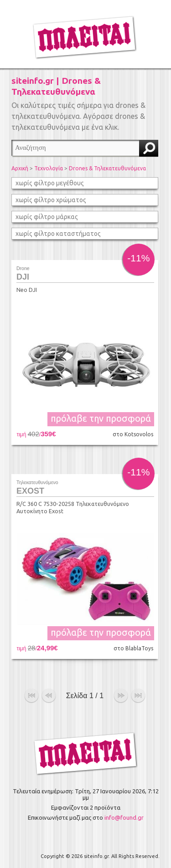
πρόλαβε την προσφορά (101, 418)
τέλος (138, 696)
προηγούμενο (49, 696)
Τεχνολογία (49, 168)
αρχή (31, 696)
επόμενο (121, 696)
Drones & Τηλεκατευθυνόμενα (107, 168)
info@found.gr (124, 817)
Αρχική (20, 168)
